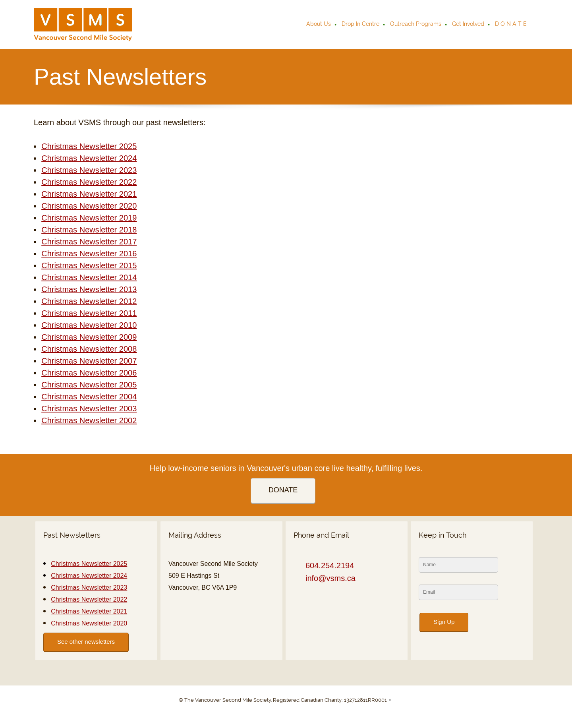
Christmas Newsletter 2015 (89, 265)
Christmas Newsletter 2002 (89, 420)
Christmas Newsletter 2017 (89, 242)
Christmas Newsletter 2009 (89, 337)
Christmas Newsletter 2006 (89, 373)
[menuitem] (319, 25)
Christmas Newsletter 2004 (89, 397)
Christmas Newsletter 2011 (89, 313)
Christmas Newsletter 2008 (89, 349)
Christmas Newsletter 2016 (89, 254)
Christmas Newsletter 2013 (89, 289)
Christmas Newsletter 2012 (89, 301)
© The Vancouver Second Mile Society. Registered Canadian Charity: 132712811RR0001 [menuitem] (283, 700)
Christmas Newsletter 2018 (89, 230)
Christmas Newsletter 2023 (89, 170)
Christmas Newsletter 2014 (89, 277)
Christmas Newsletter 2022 (89, 182)
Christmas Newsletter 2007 (89, 361)
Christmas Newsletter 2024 (89, 158)
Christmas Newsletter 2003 (89, 409)
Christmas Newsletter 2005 (89, 385)
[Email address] (329, 578)
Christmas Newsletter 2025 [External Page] (89, 146)
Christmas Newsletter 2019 (89, 218)
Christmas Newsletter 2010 (89, 325)
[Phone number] (328, 565)
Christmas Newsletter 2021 (89, 194)
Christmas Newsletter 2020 (89, 206)
